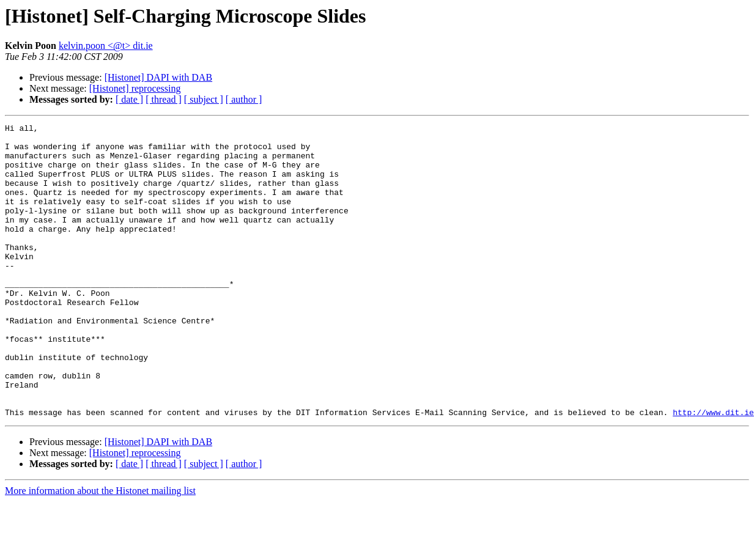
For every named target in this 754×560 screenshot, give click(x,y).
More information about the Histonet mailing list (100, 549)
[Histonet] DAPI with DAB (158, 77)
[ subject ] (204, 99)
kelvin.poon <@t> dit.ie (106, 46)
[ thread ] (164, 99)
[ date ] (129, 99)
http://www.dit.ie (713, 471)
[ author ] (244, 99)
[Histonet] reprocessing (135, 88)
